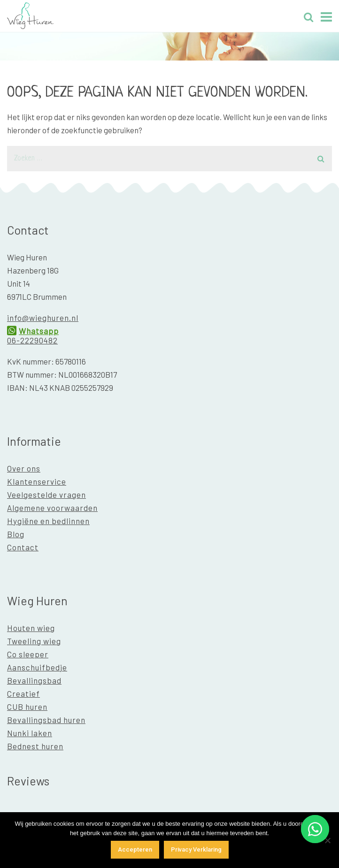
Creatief (23, 693)
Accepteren (135, 849)
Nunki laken (30, 733)
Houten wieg (31, 628)
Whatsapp (39, 331)
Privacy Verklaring (196, 849)
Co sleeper (28, 654)
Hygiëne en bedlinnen (48, 521)
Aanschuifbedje (37, 667)
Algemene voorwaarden (52, 508)
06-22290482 (32, 340)
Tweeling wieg (34, 641)
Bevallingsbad (34, 680)
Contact (23, 547)
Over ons (24, 468)
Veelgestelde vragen (46, 495)
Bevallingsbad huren (46, 720)
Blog (16, 534)
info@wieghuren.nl (43, 318)
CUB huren (27, 707)
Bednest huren (35, 746)
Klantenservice (37, 481)
